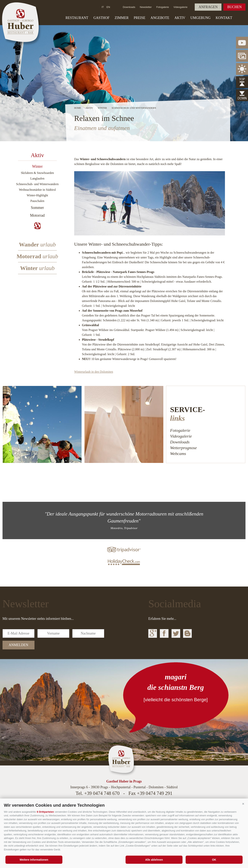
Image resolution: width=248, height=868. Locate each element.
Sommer (37, 208)
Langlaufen (37, 178)
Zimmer (122, 18)
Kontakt (224, 18)
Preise (139, 18)
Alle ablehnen (154, 860)
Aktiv (180, 18)
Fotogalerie (163, 7)
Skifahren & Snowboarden (37, 173)
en (108, 7)
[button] (243, 804)
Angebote (160, 18)
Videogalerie (180, 7)
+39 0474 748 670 (102, 793)
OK (214, 860)
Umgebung (201, 18)
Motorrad (37, 215)
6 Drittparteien (45, 812)
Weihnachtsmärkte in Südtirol (37, 190)
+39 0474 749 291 (155, 793)
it (103, 7)
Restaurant (77, 18)
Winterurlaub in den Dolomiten (94, 372)
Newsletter (146, 7)
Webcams (178, 454)
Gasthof (101, 18)
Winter (37, 166)
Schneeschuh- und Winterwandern (37, 184)
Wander (37, 244)
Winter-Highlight (37, 195)
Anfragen (208, 7)
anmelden (19, 645)
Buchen (234, 7)
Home (78, 108)
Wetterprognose (183, 448)
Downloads (129, 7)
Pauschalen (37, 201)
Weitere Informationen (34, 860)
